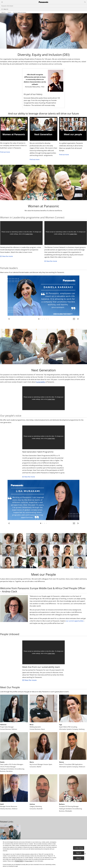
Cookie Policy (29, 234)
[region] (43, 854)
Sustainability (41, 382)
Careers (9, 12)
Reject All (79, 853)
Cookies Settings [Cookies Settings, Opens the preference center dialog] (79, 848)
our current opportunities (75, 621)
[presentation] (39, 319)
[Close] (85, 854)
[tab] (39, 319)
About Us (6, 9)
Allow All (79, 858)
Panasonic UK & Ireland (7, 6)
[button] (74, 319)
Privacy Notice (29, 861)
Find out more (5, 152)
